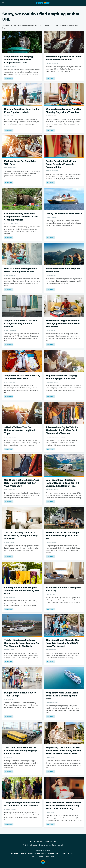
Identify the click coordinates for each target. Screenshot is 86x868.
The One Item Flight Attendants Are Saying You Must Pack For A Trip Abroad (63, 324)
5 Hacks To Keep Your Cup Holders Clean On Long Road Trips (20, 430)
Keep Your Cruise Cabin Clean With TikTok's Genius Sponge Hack (62, 696)
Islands (71, 854)
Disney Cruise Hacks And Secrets (64, 214)
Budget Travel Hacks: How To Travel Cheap (20, 694)
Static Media (33, 845)
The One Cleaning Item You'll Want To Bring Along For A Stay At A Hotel (21, 536)
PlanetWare (50, 856)
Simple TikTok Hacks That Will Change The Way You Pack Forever (21, 324)
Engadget (14, 854)
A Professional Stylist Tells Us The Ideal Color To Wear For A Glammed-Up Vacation (62, 430)
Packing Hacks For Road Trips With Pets (20, 163)
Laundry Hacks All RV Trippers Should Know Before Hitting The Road (21, 591)
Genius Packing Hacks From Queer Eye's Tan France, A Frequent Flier (61, 164)
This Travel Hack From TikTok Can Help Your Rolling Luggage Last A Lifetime (21, 751)
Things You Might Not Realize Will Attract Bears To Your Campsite (22, 804)
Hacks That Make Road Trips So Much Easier (63, 270)
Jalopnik (23, 854)
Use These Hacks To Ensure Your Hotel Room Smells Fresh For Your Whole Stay (22, 483)
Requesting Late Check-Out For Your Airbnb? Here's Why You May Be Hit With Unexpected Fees (64, 751)
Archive (40, 841)
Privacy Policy (50, 841)
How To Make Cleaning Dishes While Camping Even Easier (20, 270)
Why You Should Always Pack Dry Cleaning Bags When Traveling (63, 111)
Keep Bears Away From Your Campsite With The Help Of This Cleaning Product (21, 217)
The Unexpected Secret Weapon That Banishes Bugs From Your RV (63, 536)
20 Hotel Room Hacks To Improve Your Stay (64, 589)
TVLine (31, 854)
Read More (8, 78)
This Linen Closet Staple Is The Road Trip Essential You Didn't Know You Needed (62, 643)
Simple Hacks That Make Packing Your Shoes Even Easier (22, 377)
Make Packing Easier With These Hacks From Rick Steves (63, 58)
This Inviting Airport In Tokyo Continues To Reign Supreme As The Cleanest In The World (21, 643)
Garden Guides (41, 854)
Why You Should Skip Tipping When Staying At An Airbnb (61, 377)
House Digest (53, 854)
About (32, 841)
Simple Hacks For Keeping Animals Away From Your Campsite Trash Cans (18, 60)
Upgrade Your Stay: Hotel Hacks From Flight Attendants (21, 111)
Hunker (63, 854)
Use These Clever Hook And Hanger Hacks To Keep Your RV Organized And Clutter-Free (62, 483)
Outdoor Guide (37, 856)
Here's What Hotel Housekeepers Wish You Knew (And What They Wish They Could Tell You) (64, 806)
